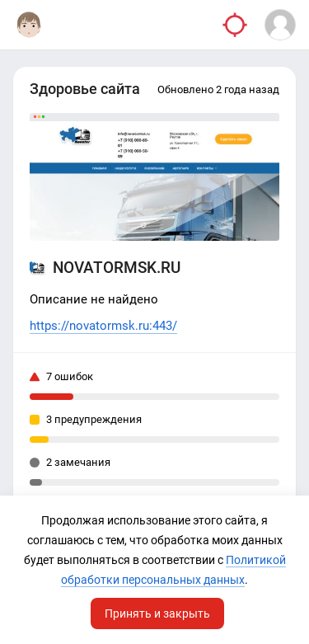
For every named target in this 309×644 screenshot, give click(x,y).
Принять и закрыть (157, 613)
